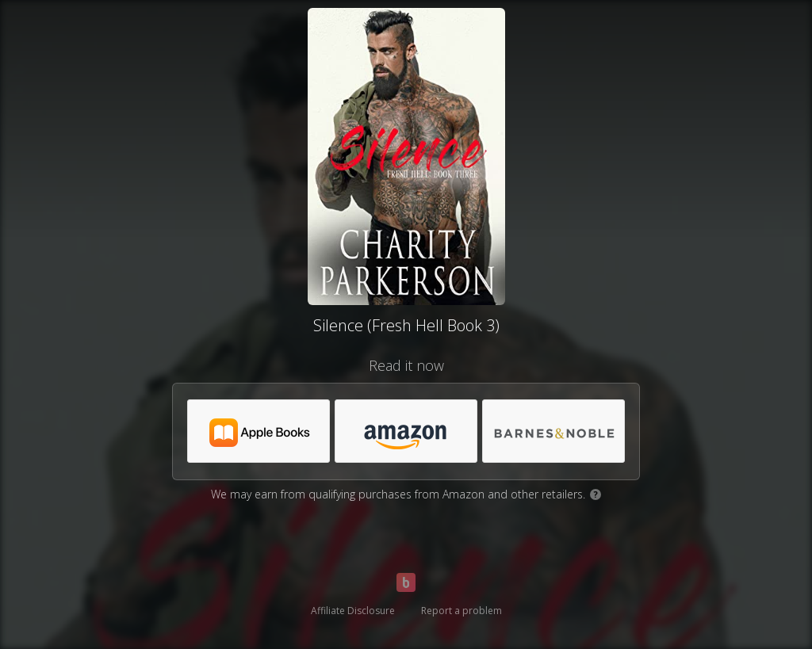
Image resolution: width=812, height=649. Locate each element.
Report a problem (462, 611)
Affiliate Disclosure (353, 611)
